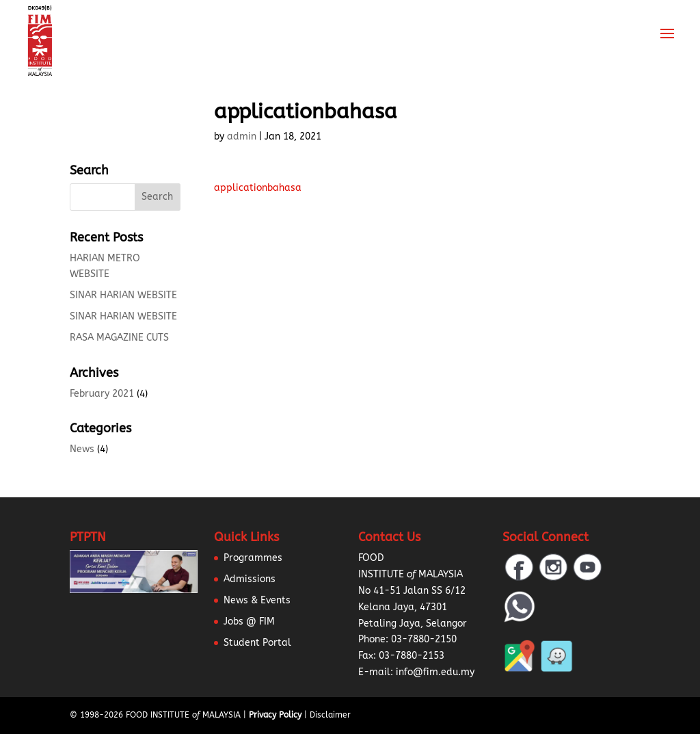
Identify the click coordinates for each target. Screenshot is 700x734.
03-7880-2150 (424, 639)
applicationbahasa (258, 188)
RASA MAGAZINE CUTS (119, 338)
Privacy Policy (275, 715)
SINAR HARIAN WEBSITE (123, 295)
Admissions (250, 579)
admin (242, 136)
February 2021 (102, 394)
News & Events (257, 600)
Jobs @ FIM (249, 621)
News (82, 449)
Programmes (253, 558)
